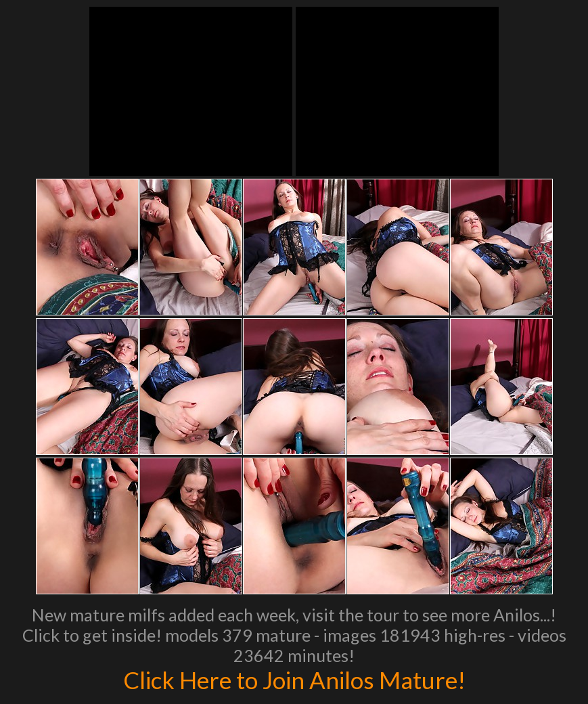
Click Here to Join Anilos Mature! (294, 680)
